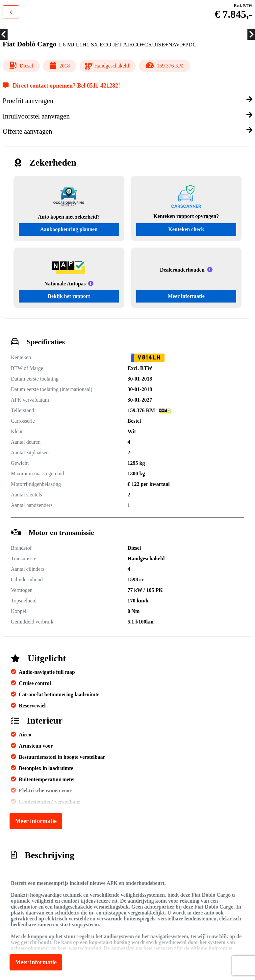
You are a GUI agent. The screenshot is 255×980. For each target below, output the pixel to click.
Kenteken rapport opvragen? (186, 216)
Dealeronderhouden (182, 270)
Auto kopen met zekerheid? (69, 217)
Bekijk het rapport (69, 296)
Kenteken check (186, 229)
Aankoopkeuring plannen (69, 229)
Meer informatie (186, 296)
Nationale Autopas (65, 284)
